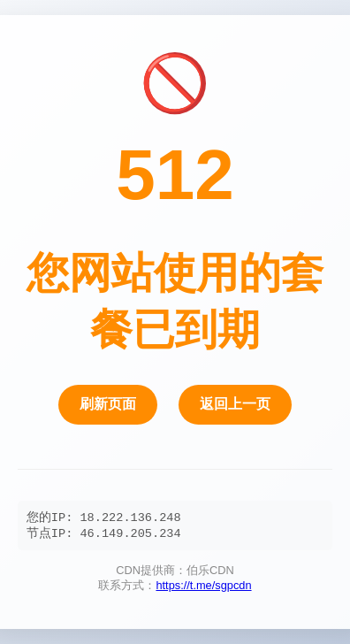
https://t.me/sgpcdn (203, 588)
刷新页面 (108, 403)
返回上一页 (235, 403)
